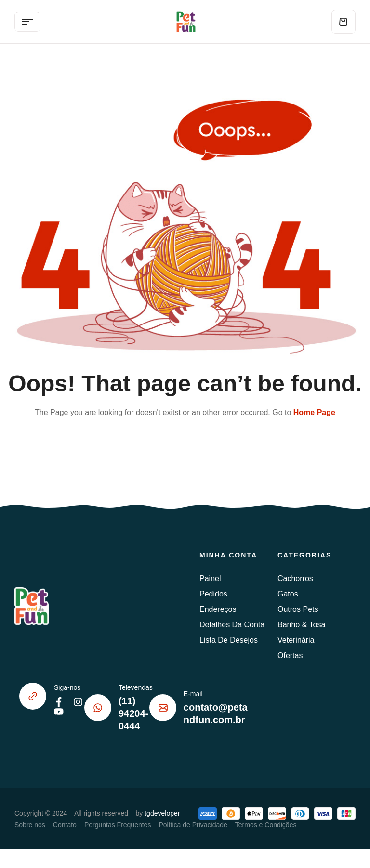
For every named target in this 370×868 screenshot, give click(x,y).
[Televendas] (98, 708)
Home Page (314, 412)
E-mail (193, 694)
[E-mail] (163, 708)
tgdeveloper (162, 813)
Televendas (136, 687)
